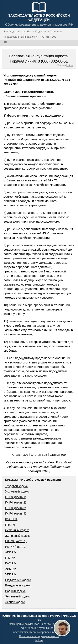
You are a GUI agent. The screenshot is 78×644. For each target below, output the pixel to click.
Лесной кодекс (15, 602)
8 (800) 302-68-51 (53, 61)
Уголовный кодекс (17, 491)
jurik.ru (69, 65)
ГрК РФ (10, 558)
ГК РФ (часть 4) (16, 513)
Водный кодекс (15, 591)
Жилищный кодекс (18, 536)
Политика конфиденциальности (39, 636)
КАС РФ (11, 563)
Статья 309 (58, 455)
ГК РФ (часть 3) (16, 508)
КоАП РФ (11, 519)
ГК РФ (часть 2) (16, 502)
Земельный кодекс (18, 596)
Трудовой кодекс (16, 486)
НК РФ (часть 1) (16, 541)
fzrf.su (39, 640)
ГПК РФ (10, 525)
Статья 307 (20, 455)
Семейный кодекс (17, 530)
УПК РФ (11, 574)
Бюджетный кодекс (18, 580)
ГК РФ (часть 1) (16, 497)
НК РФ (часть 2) (16, 547)
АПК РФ (11, 552)
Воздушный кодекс (18, 585)
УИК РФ (11, 569)
